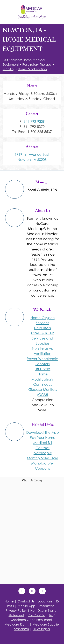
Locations (45, 601)
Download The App (43, 433)
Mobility (8, 69)
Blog (52, 615)
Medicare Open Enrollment (32, 620)
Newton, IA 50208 (32, 160)
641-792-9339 (34, 122)
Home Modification (32, 69)
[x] (32, 591)
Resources (47, 606)
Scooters (43, 364)
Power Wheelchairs (43, 359)
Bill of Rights (41, 629)
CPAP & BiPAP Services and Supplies (42, 338)
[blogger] (42, 591)
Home (9, 601)
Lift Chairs (42, 369)
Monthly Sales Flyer (42, 458)
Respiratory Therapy (37, 65)
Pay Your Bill (37, 615)
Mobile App (26, 606)
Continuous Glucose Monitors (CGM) (43, 390)
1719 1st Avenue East (32, 155)
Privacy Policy (16, 611)
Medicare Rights (17, 624)
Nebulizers (42, 328)
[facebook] (22, 591)
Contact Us (26, 601)
